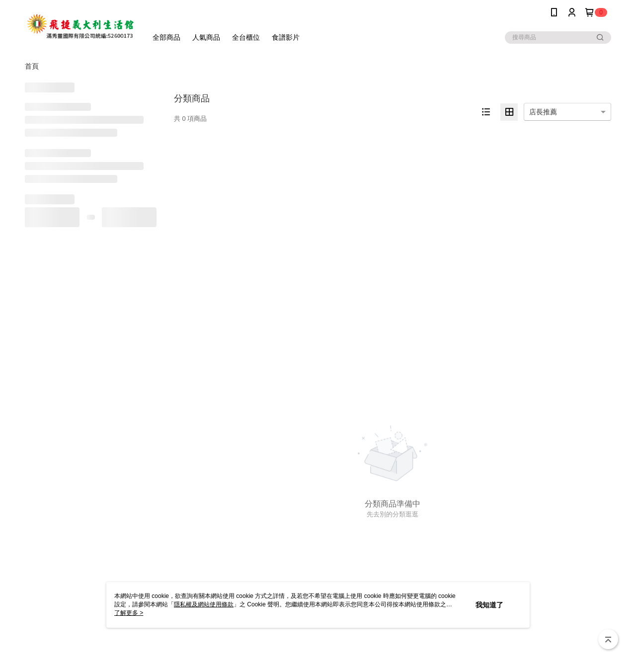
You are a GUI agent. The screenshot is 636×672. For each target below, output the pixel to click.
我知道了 (489, 605)
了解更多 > (129, 613)
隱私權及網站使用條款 (204, 604)
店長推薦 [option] (543, 112)
